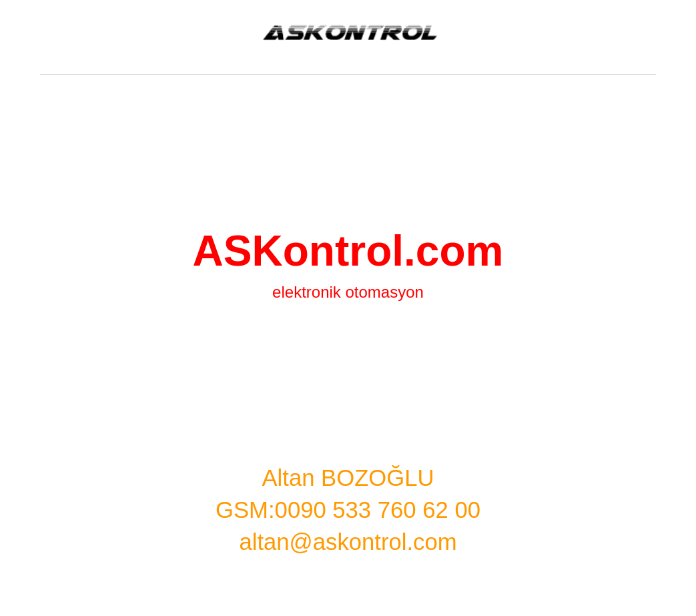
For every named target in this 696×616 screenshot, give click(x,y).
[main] (348, 348)
